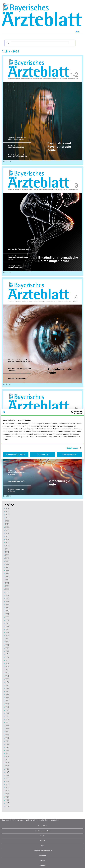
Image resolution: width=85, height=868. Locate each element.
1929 (7, 797)
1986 (7, 633)
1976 (7, 664)
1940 (7, 763)
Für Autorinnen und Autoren (42, 831)
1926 (7, 806)
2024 (7, 515)
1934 (7, 781)
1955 (7, 729)
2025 (7, 512)
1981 (7, 648)
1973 (7, 673)
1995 (7, 605)
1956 (7, 726)
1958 (7, 719)
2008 (7, 564)
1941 (7, 760)
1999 (7, 592)
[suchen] (40, 43)
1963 (7, 704)
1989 (7, 623)
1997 (7, 598)
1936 (7, 775)
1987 (7, 629)
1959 (7, 716)
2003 (7, 580)
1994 (7, 608)
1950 (7, 744)
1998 (7, 595)
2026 (7, 508)
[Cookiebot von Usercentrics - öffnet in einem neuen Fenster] (73, 412)
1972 (7, 676)
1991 (7, 617)
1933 (7, 785)
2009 (7, 561)
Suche (43, 846)
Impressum (43, 856)
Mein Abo (43, 836)
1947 (7, 754)
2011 (7, 555)
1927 (7, 803)
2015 (7, 543)
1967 (7, 691)
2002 (7, 583)
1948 (7, 750)
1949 (7, 747)
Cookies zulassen (69, 455)
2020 (7, 527)
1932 (7, 788)
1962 (7, 707)
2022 (7, 521)
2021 (7, 524)
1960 (7, 713)
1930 (7, 794)
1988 (7, 626)
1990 (7, 620)
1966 (7, 695)
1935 (7, 778)
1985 (7, 636)
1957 (7, 722)
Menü (77, 32)
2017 (7, 536)
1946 (7, 757)
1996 (7, 602)
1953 (7, 735)
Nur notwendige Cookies (16, 455)
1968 (7, 688)
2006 (7, 571)
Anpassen (43, 455)
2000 (7, 589)
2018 (7, 533)
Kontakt (42, 841)
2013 (7, 549)
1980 (7, 651)
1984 (7, 639)
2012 (7, 552)
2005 (7, 574)
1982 (7, 645)
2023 (7, 518)
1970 (7, 682)
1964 (7, 701)
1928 (7, 800)
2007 (7, 567)
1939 (7, 766)
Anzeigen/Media (43, 826)
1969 (7, 685)
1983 (7, 642)
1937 (7, 772)
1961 (7, 710)
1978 (7, 657)
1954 (7, 732)
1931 (7, 791)
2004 (7, 577)
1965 (7, 698)
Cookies (42, 861)
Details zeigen (73, 448)
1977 (7, 661)
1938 (7, 769)
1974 (7, 670)
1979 (7, 654)
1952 (7, 738)
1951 (7, 741)
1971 (7, 679)
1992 (7, 614)
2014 (7, 546)
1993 (7, 611)
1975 (7, 667)
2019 (7, 530)
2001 (7, 586)
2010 (7, 558)
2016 (7, 539)
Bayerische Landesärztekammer (43, 851)
